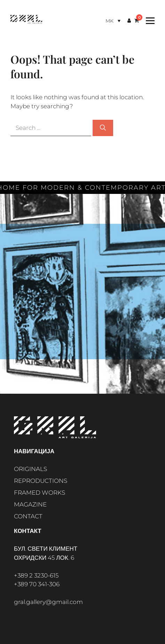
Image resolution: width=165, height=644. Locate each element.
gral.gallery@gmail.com (48, 602)
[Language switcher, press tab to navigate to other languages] (113, 21)
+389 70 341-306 (37, 584)
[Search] (103, 128)
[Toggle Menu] (148, 21)
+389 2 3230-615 (36, 575)
